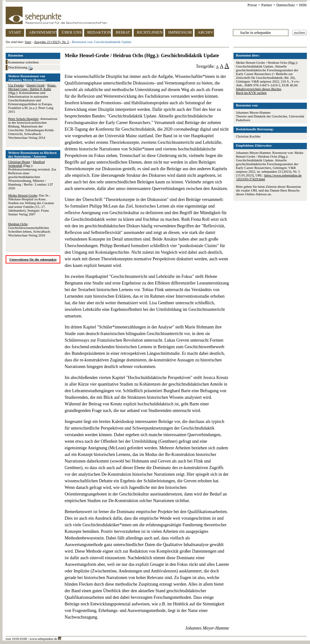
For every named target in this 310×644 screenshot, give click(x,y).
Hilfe (303, 5)
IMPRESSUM (180, 32)
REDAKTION (99, 32)
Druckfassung (20, 68)
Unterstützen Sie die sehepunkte (33, 259)
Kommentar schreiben (23, 62)
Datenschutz (286, 5)
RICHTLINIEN (150, 32)
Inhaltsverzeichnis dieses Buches (259, 89)
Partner (267, 5)
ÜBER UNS (72, 32)
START (15, 32)
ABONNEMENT (43, 32)
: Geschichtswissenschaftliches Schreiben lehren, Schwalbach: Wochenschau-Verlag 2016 (29, 230)
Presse (252, 5)
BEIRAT (123, 32)
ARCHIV (206, 32)
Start (28, 42)
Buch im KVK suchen (251, 93)
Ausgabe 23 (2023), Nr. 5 (51, 42)
